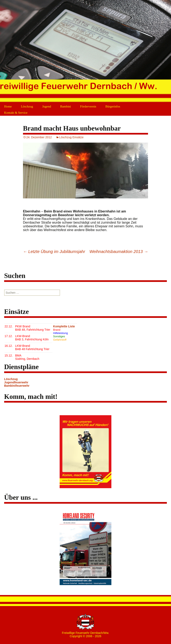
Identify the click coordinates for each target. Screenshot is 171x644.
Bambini (66, 106)
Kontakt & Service (16, 113)
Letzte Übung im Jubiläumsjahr (54, 252)
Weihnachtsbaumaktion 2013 (119, 252)
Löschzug (27, 106)
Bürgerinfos (113, 106)
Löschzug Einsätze (71, 137)
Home (8, 106)
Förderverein (88, 106)
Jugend (47, 106)
